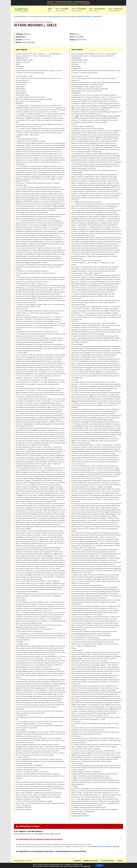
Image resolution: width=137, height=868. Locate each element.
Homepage (78, 861)
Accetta (100, 865)
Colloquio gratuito (108, 861)
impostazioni (86, 866)
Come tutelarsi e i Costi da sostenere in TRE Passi (103, 846)
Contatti (120, 861)
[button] (62, 10)
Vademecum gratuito (91, 861)
